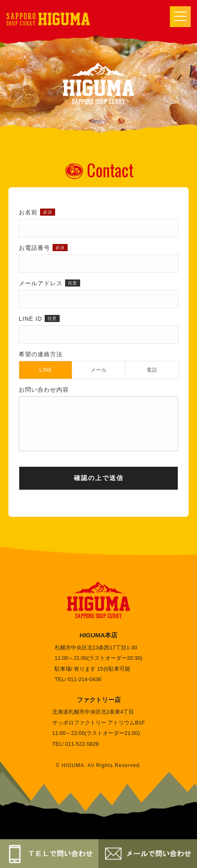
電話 (152, 370)
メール (99, 370)
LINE (46, 370)
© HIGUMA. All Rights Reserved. (99, 776)
